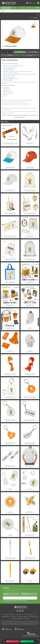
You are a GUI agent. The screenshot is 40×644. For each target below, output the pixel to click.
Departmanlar (20, 615)
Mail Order (1, 318)
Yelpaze (10, 535)
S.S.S (35, 615)
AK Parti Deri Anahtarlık (10, 444)
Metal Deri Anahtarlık (10, 466)
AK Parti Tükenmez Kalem (10, 559)
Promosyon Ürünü (33, 617)
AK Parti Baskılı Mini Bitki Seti (10, 329)
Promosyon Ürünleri (22, 617)
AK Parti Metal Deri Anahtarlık (10, 467)
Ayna (10, 489)
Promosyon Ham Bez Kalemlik (10, 236)
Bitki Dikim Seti (30, 282)
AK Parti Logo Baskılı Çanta (30, 260)
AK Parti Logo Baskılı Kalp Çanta (30, 214)
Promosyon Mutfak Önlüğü (10, 259)
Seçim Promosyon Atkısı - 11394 (10, 143)
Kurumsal (14, 617)
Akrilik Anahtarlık (10, 397)
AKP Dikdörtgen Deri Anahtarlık (30, 421)
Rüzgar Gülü (30, 512)
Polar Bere (30, 351)
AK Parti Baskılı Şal (30, 329)
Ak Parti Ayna (10, 490)
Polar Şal (30, 328)
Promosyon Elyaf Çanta (10, 282)
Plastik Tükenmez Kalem (10, 558)
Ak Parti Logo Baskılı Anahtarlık (10, 398)
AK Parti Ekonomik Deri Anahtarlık (30, 398)
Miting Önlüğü (30, 236)
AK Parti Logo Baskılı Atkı (10, 352)
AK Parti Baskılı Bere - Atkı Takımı (10, 375)
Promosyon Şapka (10, 167)
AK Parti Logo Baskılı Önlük (10, 260)
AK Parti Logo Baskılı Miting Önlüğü (30, 237)
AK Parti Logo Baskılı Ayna (30, 490)
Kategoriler (35, 18)
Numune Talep (33, 52)
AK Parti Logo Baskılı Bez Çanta (10, 214)
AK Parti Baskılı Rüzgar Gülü (30, 513)
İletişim (27, 619)
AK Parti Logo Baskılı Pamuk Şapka (10, 191)
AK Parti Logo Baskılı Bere (30, 352)
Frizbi (10, 512)
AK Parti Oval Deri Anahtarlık (30, 444)
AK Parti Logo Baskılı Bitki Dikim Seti (10, 306)
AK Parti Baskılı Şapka (30, 168)
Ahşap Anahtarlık (30, 143)
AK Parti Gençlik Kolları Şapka (10, 168)
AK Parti (30, 582)
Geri (38, 15)
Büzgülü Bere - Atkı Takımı (10, 374)
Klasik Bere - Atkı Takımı (30, 374)
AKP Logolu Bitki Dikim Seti (30, 306)
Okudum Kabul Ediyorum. (16, 601)
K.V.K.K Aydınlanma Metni (18, 619)
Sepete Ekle (20, 52)
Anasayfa (3, 11)
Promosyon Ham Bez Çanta (30, 190)
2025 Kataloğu (39, 322)
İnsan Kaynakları (29, 615)
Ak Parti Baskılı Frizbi (10, 513)
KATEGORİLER (6, 8)
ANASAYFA (14, 8)
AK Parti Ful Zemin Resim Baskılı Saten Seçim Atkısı (10, 145)
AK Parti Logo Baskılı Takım (30, 375)
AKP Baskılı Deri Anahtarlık (10, 421)
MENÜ (37, 8)
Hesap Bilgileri (1, 325)
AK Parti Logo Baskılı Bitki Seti (30, 283)
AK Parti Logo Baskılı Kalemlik (10, 237)
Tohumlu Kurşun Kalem (30, 535)
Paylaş (29, 55)
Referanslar (12, 615)
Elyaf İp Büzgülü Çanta (30, 259)
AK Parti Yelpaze (10, 536)
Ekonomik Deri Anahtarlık (30, 397)
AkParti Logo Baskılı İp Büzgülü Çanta (30, 191)
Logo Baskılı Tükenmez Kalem (30, 559)
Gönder (20, 598)
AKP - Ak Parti (30, 144)
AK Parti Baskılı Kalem (30, 536)
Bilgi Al (10, 55)
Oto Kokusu (30, 581)
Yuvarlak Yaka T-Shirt (30, 466)
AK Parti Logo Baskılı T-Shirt (30, 467)
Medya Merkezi (6, 617)
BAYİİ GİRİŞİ (30, 8)
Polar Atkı (10, 351)
